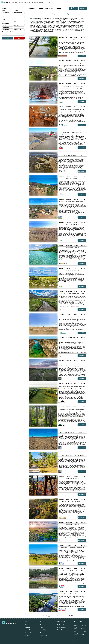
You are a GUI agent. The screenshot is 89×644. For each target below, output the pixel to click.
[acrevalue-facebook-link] (6, 627)
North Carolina (84, 626)
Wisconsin (83, 635)
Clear (19, 38)
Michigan (76, 635)
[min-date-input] (7, 30)
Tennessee (83, 633)
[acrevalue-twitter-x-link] (9, 627)
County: (16, 11)
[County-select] (19, 13)
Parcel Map (14, 2)
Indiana (76, 630)
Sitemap (42, 633)
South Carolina (84, 630)
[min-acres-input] (7, 17)
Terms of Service (46, 641)
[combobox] (3, 34)
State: (4, 11)
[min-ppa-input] (7, 25)
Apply (8, 38)
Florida (75, 626)
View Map (83, 8)
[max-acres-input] (19, 17)
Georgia (76, 627)
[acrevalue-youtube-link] (15, 627)
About (42, 622)
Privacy (53, 641)
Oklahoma (83, 629)
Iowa (75, 632)
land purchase (81, 29)
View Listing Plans (67, 14)
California (76, 624)
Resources (27, 635)
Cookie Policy (59, 641)
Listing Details (82, 56)
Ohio (82, 627)
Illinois (75, 629)
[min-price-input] (7, 21)
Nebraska (83, 624)
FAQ (41, 624)
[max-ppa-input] (19, 25)
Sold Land (21, 2)
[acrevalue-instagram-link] (12, 627)
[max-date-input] (19, 30)
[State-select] (8, 13)
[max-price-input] (19, 21)
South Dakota (83, 632)
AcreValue (33, 19)
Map (26, 624)
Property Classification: (8, 32)
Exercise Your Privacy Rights (69, 641)
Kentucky (76, 633)
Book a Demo (44, 635)
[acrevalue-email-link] (3, 627)
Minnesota (76, 636)
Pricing (41, 2)
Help (45, 2)
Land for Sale (28, 2)
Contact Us (60, 630)
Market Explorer (44, 630)
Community (35, 2)
